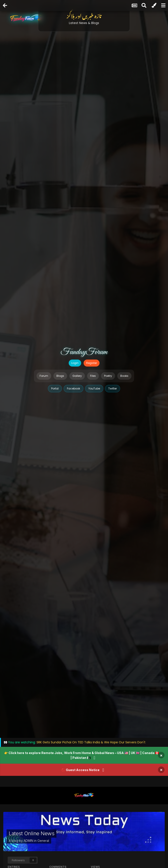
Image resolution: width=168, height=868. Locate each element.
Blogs (60, 376)
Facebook (73, 388)
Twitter (113, 388)
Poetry (108, 376)
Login (75, 363)
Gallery (77, 376)
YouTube (94, 388)
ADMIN (28, 841)
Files (93, 376)
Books (124, 376)
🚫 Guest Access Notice (80, 770)
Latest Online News (31, 833)
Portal (55, 388)
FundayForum (84, 352)
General (43, 841)
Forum (44, 376)
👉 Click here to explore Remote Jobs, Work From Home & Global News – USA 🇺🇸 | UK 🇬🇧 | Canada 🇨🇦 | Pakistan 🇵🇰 (81, 755)
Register (92, 363)
